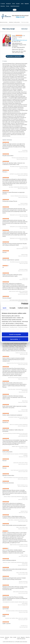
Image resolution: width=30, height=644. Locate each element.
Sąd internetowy (4, 22)
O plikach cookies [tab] (23, 308)
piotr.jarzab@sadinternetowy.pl (20, 40)
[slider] (19, 35)
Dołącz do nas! (20, 17)
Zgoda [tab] (4, 308)
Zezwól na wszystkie (15, 334)
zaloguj (15, 10)
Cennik (22, 4)
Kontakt (18, 4)
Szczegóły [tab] (12, 308)
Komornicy (3, 6)
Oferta (14, 4)
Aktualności (9, 4)
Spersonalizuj (15, 339)
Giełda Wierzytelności (15, 6)
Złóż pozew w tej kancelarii (14, 56)
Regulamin (27, 4)
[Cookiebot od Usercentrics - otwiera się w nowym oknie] (21, 304)
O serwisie (3, 4)
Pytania (8, 6)
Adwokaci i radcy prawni (14, 22)
